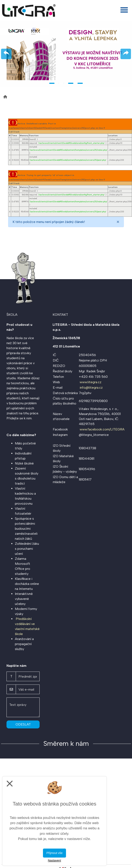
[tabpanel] (66, 54)
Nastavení (54, 860)
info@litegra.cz (91, 388)
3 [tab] (71, 83)
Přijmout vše (54, 853)
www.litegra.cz (91, 382)
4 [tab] (80, 83)
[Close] (118, 222)
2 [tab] (61, 83)
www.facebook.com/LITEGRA (102, 429)
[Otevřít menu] (124, 10)
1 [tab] (52, 83)
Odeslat (23, 724)
